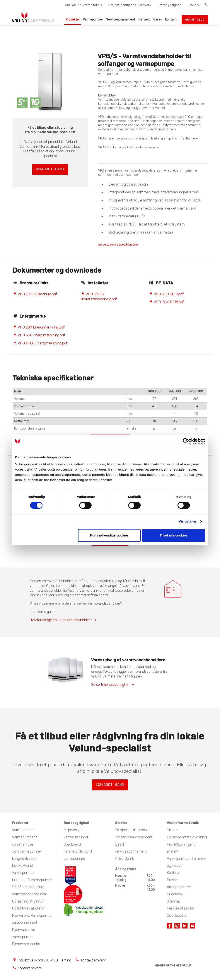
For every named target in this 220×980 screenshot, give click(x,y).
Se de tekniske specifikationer (124, 244)
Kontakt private (30, 969)
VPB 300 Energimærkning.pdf (39, 336)
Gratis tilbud (195, 20)
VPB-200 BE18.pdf (166, 294)
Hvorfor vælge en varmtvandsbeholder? (61, 623)
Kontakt (171, 20)
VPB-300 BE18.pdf (167, 303)
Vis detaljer (188, 521)
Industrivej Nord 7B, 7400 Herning (44, 961)
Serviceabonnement (121, 20)
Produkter (73, 20)
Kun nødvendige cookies (109, 535)
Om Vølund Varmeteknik (84, 5)
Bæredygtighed (170, 5)
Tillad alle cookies (174, 535)
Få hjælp (144, 20)
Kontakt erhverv (93, 961)
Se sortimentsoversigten (110, 687)
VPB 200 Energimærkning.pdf (39, 328)
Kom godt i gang (50, 168)
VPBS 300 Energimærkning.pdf (40, 344)
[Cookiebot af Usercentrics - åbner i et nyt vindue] (186, 441)
